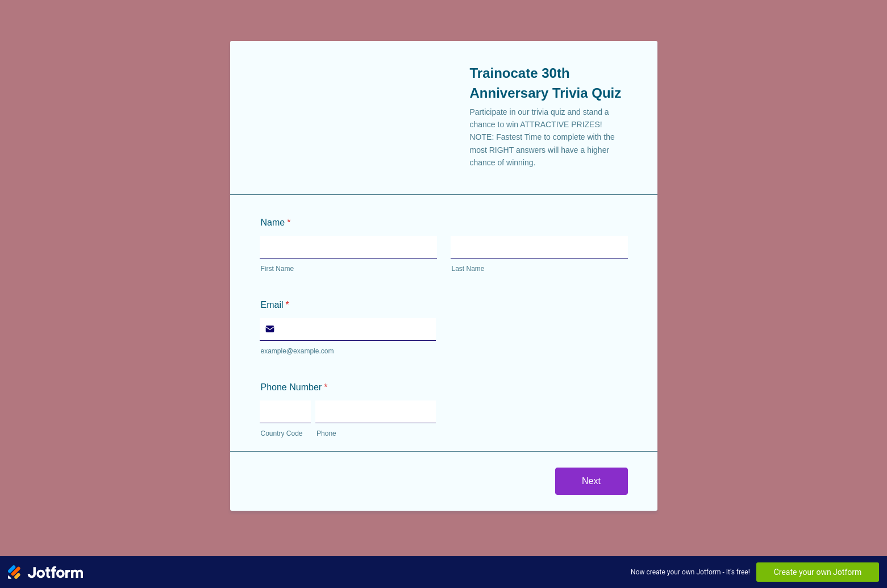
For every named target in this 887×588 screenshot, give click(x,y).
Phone (326, 433)
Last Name (468, 269)
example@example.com (297, 351)
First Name (278, 269)
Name (276, 222)
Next (591, 481)
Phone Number (294, 387)
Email (275, 305)
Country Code (282, 433)
